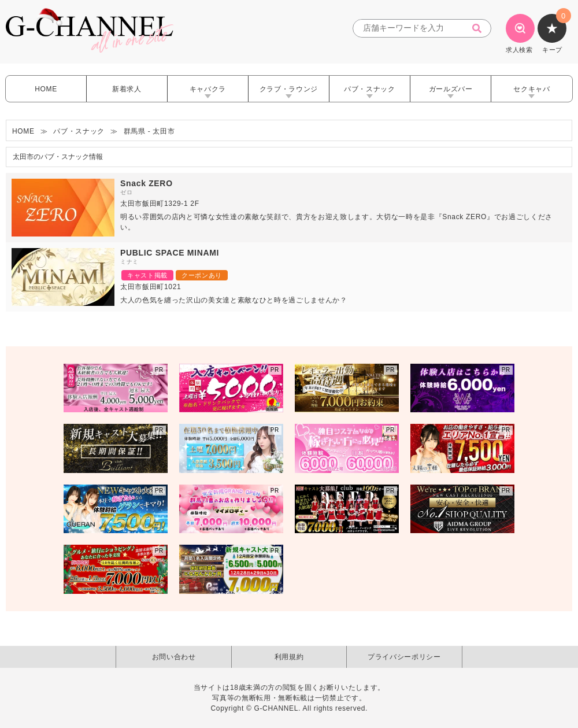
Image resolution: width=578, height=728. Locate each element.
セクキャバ (531, 89)
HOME (46, 89)
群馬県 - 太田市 (149, 131)
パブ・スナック (370, 89)
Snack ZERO (147, 183)
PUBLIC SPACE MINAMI (170, 253)
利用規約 (289, 657)
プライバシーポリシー (404, 657)
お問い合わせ (174, 657)
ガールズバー (451, 89)
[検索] (480, 29)
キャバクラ (208, 89)
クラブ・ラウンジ (289, 89)
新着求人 (127, 89)
